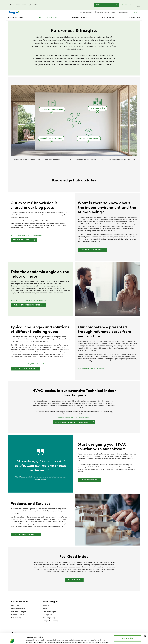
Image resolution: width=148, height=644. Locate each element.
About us (46, 606)
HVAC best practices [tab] (58, 160)
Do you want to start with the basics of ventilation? (29, 300)
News (45, 609)
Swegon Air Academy (51, 621)
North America (124, 12)
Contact (135, 12)
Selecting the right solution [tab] (90, 160)
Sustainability (16, 618)
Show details (99, 640)
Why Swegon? (16, 606)
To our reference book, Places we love (91, 369)
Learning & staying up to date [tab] (26, 160)
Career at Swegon (49, 612)
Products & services (18, 609)
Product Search (86, 12)
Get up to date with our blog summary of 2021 (27, 235)
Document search (102, 13)
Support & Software (18, 615)
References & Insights (19, 612)
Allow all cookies (127, 628)
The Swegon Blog (49, 618)
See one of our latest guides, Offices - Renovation (28, 364)
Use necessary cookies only (127, 634)
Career (113, 12)
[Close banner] (145, 626)
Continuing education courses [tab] (122, 160)
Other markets (127, 5)
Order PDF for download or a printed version (74, 418)
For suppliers (47, 615)
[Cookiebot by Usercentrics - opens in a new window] (12, 640)
